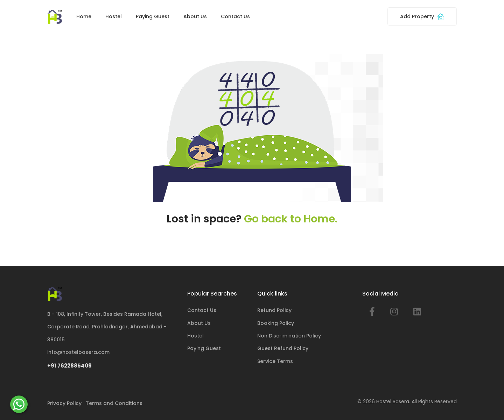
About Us (195, 16)
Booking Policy (276, 323)
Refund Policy (274, 310)
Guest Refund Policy (283, 348)
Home (84, 16)
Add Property (422, 17)
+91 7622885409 (69, 366)
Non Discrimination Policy (289, 336)
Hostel (114, 16)
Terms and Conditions (114, 403)
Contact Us (235, 16)
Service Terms (275, 361)
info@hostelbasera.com (78, 352)
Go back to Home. (291, 219)
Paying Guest (153, 16)
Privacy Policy (64, 403)
